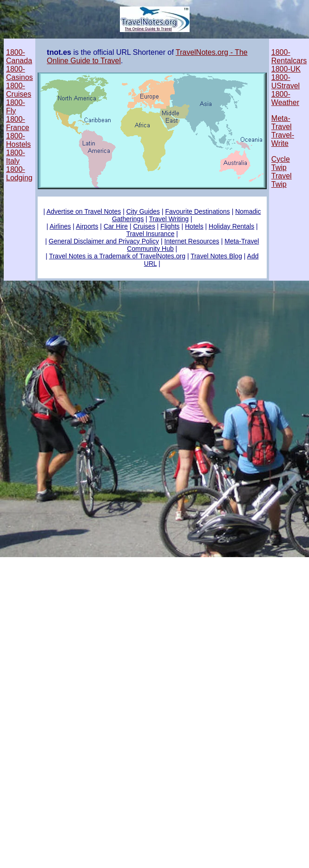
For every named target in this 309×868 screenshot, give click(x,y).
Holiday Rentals (231, 226)
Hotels (194, 226)
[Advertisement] (154, 574)
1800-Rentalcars (289, 56)
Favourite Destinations (197, 211)
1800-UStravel (286, 82)
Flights (170, 226)
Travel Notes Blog (216, 256)
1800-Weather (285, 98)
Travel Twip (282, 180)
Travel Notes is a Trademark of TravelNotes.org (117, 256)
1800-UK (286, 69)
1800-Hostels (18, 140)
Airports (87, 226)
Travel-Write (283, 139)
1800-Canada (19, 56)
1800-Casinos (20, 73)
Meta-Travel (282, 122)
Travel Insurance (151, 234)
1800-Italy (16, 157)
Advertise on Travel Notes (84, 211)
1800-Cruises (19, 90)
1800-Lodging (19, 174)
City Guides (143, 211)
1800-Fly (16, 107)
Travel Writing (169, 219)
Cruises (144, 226)
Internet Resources (192, 241)
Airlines (60, 226)
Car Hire (116, 226)
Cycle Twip (281, 163)
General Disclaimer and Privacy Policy (104, 241)
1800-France (18, 123)
